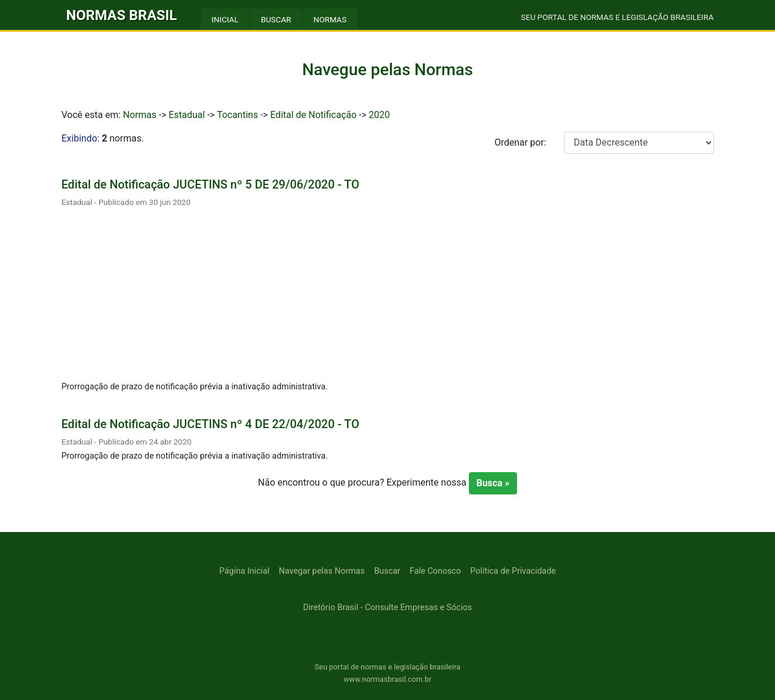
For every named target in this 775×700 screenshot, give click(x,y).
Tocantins (237, 115)
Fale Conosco (435, 571)
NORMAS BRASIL (122, 15)
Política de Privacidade (513, 571)
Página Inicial (244, 571)
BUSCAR (276, 19)
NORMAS (330, 19)
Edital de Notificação (313, 115)
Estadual (187, 115)
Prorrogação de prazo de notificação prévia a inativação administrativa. (195, 387)
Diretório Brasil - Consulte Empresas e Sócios (388, 608)
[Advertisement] (388, 296)
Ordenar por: (520, 142)
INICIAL (225, 19)
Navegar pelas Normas (322, 571)
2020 (380, 115)
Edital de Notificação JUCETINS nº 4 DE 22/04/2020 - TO (211, 424)
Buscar (387, 571)
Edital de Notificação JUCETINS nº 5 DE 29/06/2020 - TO (211, 184)
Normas (140, 115)
